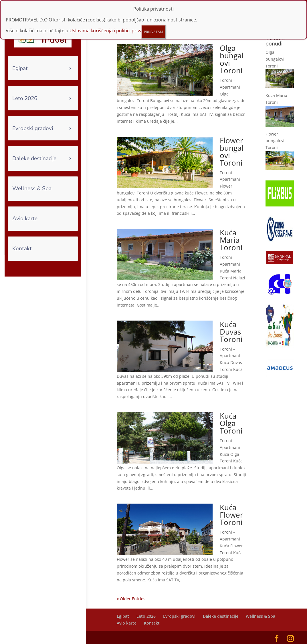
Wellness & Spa (32, 188)
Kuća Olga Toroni (231, 413)
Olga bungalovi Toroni (232, 49)
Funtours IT (155, 636)
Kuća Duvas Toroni (231, 321)
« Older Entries (131, 588)
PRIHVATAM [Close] (153, 32)
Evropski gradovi (33, 128)
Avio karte (25, 218)
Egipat (20, 68)
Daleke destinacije (34, 158)
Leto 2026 (25, 98)
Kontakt (22, 249)
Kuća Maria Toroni (231, 230)
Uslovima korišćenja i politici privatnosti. (113, 31)
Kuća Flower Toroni (231, 504)
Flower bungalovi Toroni (232, 141)
